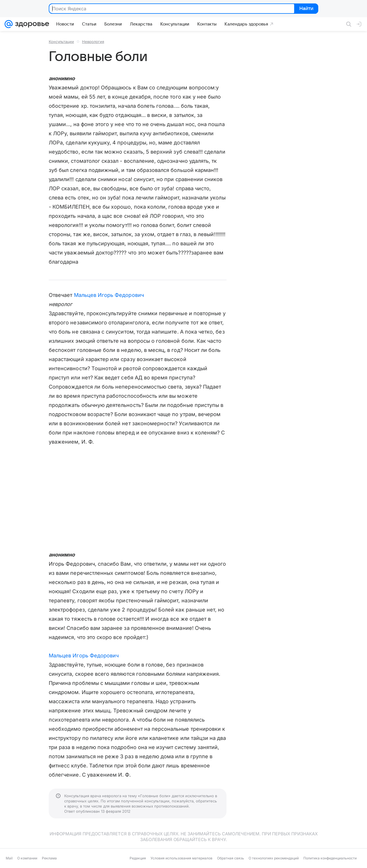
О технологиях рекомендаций (274, 858)
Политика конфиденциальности (330, 858)
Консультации (61, 42)
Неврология (93, 42)
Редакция (138, 858)
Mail (9, 858)
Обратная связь (231, 858)
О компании (27, 858)
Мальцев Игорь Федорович (109, 295)
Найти (306, 9)
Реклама (49, 858)
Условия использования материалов (181, 858)
